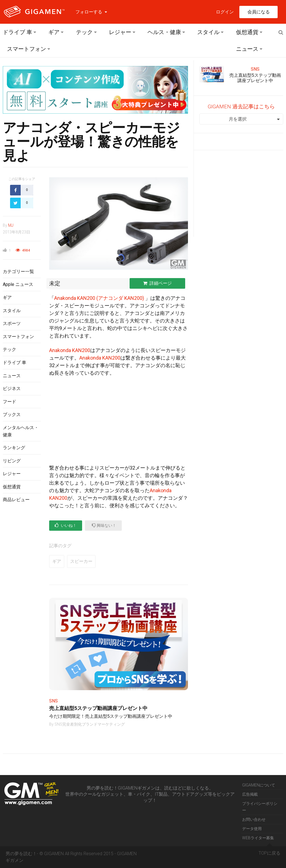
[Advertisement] (22, 598)
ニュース (247, 49)
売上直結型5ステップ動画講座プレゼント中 (98, 708)
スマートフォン (27, 49)
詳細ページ (157, 283)
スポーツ (12, 323)
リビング (12, 461)
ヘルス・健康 (164, 32)
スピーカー (81, 561)
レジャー (120, 32)
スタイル (208, 32)
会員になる (259, 12)
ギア (54, 32)
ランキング (14, 448)
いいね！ (66, 525)
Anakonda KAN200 (70, 350)
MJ (11, 225)
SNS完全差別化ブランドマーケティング (90, 724)
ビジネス (12, 388)
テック (84, 32)
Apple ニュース (18, 284)
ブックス (12, 414)
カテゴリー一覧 (18, 272)
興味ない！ (104, 525)
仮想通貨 (247, 32)
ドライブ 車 (17, 32)
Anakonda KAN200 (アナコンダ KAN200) (99, 298)
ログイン (225, 12)
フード (9, 402)
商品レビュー (16, 500)
